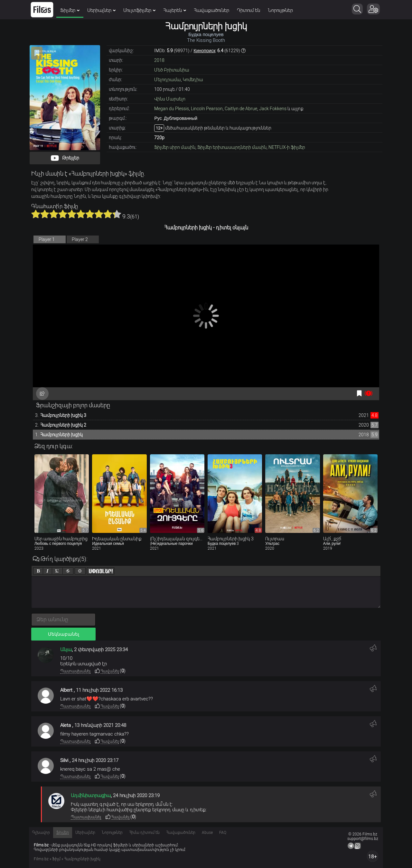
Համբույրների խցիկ (61, 435)
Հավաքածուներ (211, 10)
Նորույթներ (280, 10)
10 (117, 214)
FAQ (223, 833)
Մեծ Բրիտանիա (172, 70)
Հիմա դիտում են (144, 833)
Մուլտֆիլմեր (139, 10)
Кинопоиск (204, 51)
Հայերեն (175, 10)
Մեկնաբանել (64, 634)
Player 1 (47, 239)
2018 (159, 60)
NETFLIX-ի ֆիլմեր (287, 147)
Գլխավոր (41, 833)
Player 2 (80, 239)
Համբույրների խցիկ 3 (63, 415)
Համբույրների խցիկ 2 (63, 425)
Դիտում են (248, 10)
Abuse (207, 833)
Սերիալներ (101, 10)
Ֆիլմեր (70, 10)
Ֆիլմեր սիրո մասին (175, 147)
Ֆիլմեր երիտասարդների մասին (232, 147)
